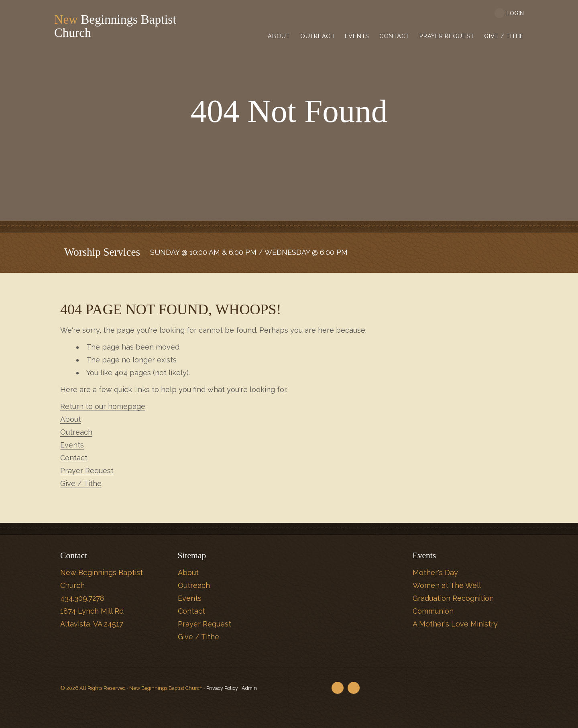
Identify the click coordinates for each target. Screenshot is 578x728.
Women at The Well (447, 585)
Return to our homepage (103, 406)
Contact (74, 458)
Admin (249, 688)
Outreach (76, 432)
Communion (433, 611)
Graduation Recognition (453, 598)
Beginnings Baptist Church (125, 26)
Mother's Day (435, 572)
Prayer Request (87, 471)
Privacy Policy (222, 688)
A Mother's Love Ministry (455, 624)
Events (72, 445)
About (71, 419)
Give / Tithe (81, 483)
